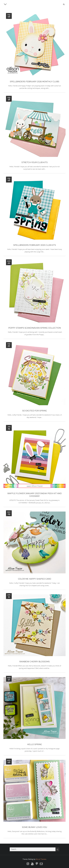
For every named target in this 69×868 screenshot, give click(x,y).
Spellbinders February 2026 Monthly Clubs (34, 82)
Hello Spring (35, 744)
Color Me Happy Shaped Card (35, 579)
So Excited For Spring (35, 411)
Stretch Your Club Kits (34, 162)
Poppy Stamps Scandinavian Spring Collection (35, 328)
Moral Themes (41, 859)
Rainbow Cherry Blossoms (34, 662)
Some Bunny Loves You (34, 827)
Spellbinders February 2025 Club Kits (35, 245)
